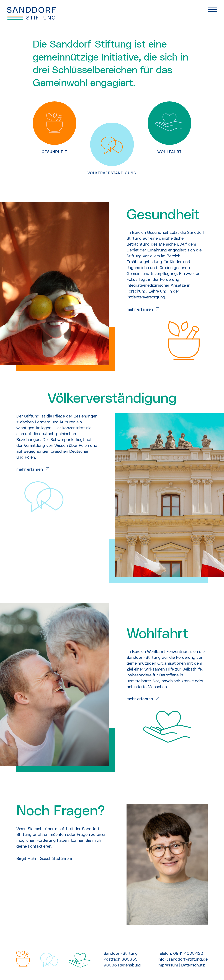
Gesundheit (163, 215)
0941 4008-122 (188, 953)
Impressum (168, 965)
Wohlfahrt (157, 634)
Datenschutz (193, 965)
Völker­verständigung (112, 399)
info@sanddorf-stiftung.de (183, 959)
